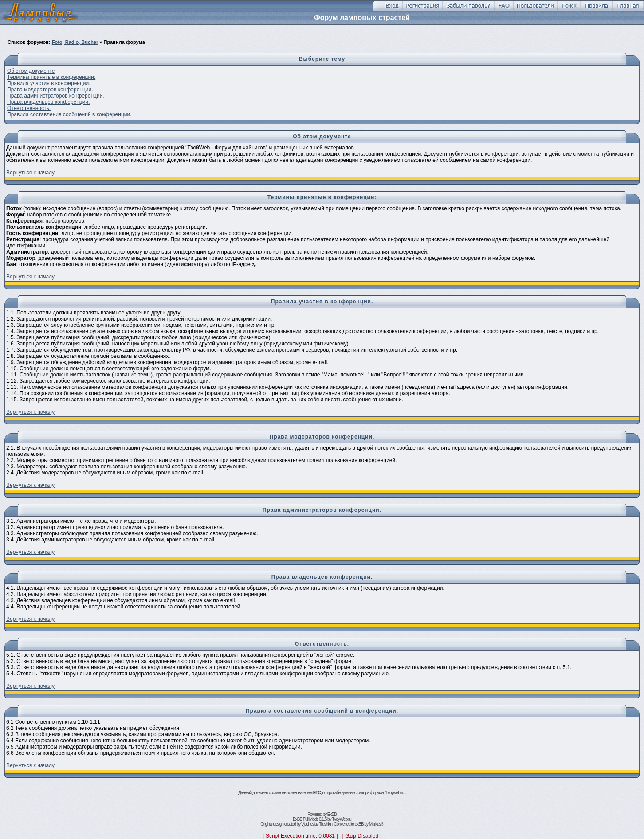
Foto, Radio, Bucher (75, 42)
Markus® (376, 824)
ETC (317, 793)
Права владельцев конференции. (48, 102)
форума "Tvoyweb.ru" (387, 793)
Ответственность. (29, 108)
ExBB (332, 814)
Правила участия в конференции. (49, 83)
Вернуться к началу (30, 173)
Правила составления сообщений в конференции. (69, 114)
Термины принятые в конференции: (51, 77)
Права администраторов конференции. (56, 96)
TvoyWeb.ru (342, 819)
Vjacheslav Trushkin (317, 824)
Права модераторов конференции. (50, 90)
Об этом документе (31, 71)
